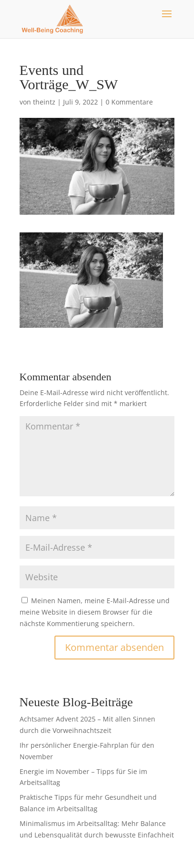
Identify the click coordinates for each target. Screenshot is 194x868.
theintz (44, 102)
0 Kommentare (129, 102)
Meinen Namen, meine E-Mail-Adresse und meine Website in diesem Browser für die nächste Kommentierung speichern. (95, 612)
